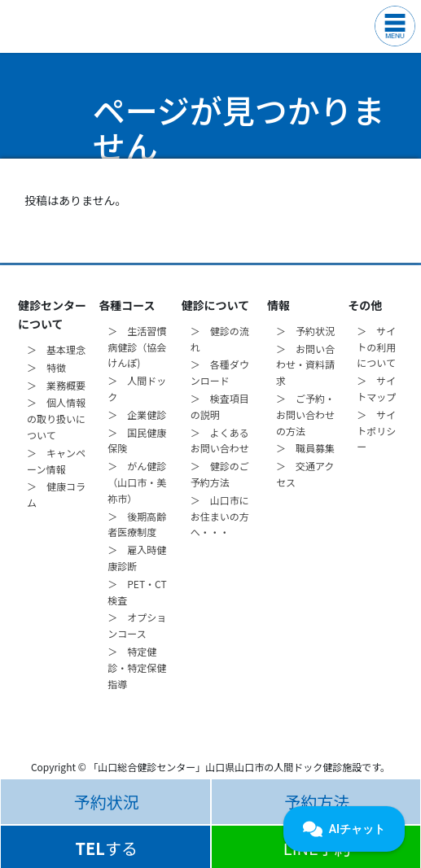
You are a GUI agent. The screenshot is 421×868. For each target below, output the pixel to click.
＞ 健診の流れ (220, 339)
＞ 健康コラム (56, 494)
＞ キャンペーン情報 (56, 461)
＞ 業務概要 (56, 385)
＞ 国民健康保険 (137, 441)
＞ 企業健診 (137, 414)
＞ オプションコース (137, 625)
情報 (278, 305)
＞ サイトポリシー (376, 431)
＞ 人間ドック (137, 388)
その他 (365, 305)
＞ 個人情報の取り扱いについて (56, 419)
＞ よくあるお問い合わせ (220, 441)
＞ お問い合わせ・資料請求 (305, 365)
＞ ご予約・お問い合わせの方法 (305, 414)
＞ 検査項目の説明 (220, 406)
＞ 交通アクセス (305, 474)
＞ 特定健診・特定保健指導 (137, 667)
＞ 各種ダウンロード (220, 372)
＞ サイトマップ (376, 388)
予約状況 (107, 802)
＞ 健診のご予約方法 (220, 474)
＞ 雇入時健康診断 (137, 558)
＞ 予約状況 (305, 331)
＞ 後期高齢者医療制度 (137, 524)
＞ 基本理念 (56, 349)
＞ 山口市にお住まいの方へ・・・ (220, 516)
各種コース (127, 305)
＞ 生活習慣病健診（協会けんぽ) (137, 347)
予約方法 (317, 802)
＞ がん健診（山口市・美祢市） (137, 482)
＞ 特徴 (46, 367)
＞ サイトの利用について (376, 347)
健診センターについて (52, 314)
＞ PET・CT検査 (137, 592)
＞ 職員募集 (305, 448)
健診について (216, 305)
